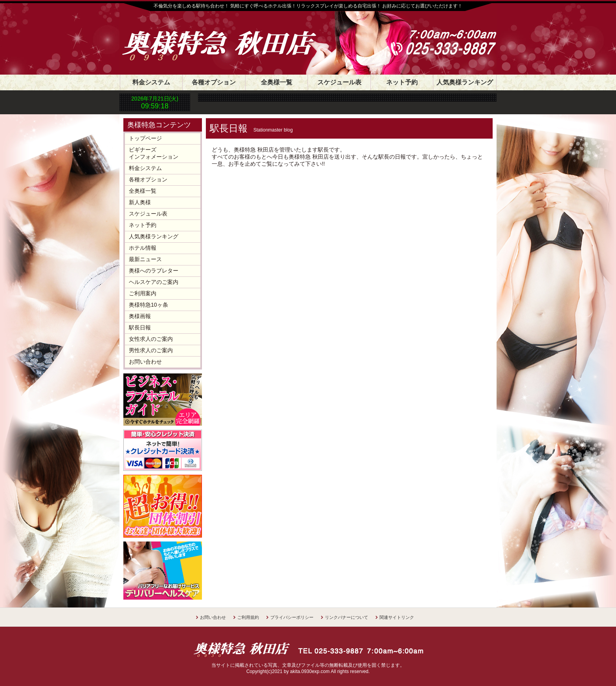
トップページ (145, 138)
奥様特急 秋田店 (227, 36)
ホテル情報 (143, 248)
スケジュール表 (339, 82)
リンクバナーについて (346, 617)
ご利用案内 (143, 293)
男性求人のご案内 (151, 350)
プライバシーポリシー (292, 617)
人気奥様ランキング (465, 82)
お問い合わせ (145, 362)
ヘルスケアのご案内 (154, 282)
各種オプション (214, 82)
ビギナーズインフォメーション (154, 153)
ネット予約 (402, 82)
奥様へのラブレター (154, 271)
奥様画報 (140, 316)
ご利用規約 (248, 617)
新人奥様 (140, 202)
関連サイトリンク (397, 617)
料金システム (151, 82)
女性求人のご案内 (151, 339)
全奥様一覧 (277, 82)
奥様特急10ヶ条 (148, 305)
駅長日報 (140, 327)
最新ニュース (145, 259)
